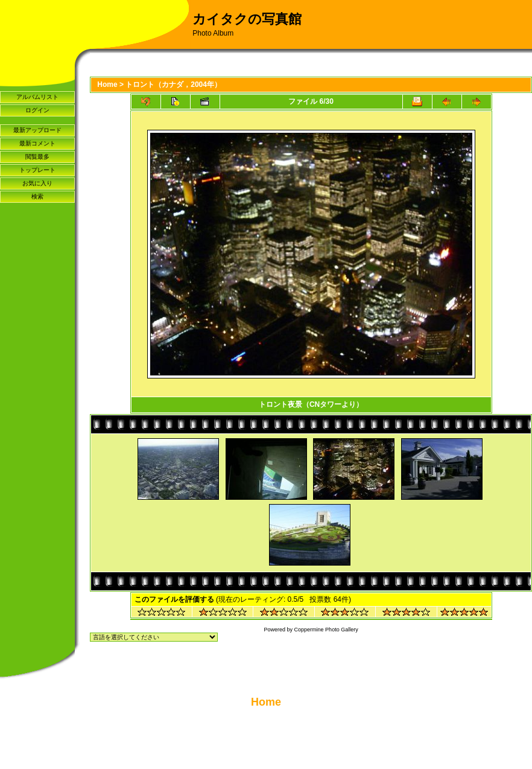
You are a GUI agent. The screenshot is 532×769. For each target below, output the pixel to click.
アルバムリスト (37, 97)
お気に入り (37, 183)
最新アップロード (37, 130)
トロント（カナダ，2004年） (173, 85)
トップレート (37, 170)
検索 (37, 196)
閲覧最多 (37, 157)
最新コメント (37, 143)
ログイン (37, 110)
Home (107, 85)
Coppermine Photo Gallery (326, 630)
